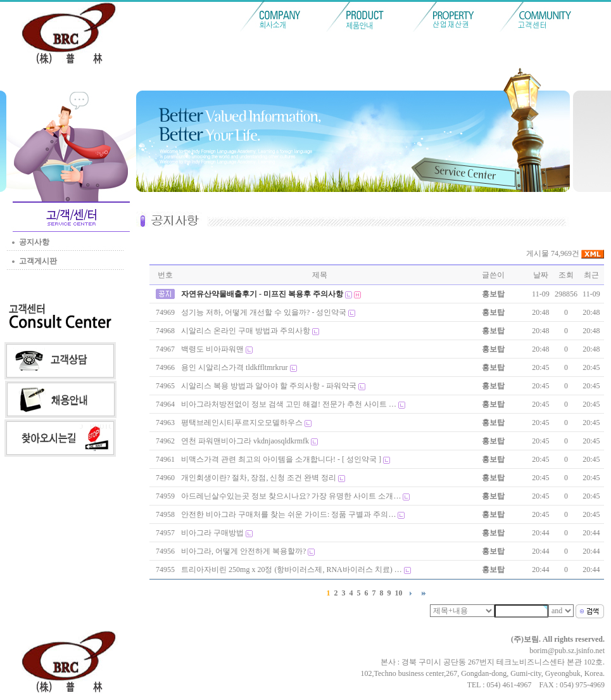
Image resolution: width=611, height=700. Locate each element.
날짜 (541, 275)
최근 (591, 275)
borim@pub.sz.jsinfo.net (567, 651)
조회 (566, 275)
